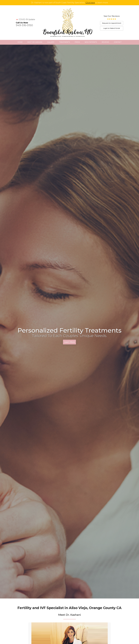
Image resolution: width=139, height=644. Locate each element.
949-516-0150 (24, 25)
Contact (118, 42)
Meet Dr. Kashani (35, 42)
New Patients (91, 42)
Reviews (105, 42)
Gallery (51, 42)
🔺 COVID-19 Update (25, 19)
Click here (90, 3)
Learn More (69, 342)
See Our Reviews (112, 16)
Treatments (65, 42)
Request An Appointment (112, 23)
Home (20, 42)
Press (77, 42)
